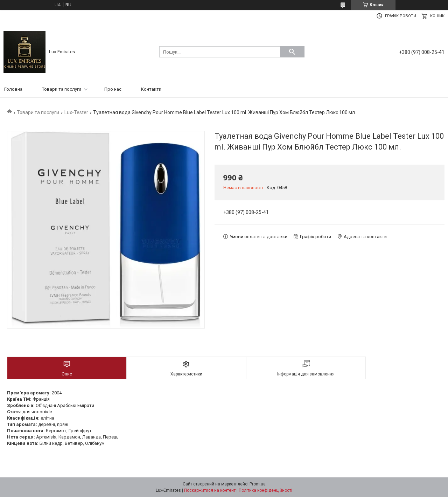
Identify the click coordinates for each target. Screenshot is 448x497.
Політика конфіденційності (265, 490)
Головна (13, 89)
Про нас (113, 89)
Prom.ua (258, 484)
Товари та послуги (62, 89)
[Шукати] (292, 52)
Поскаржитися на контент (210, 490)
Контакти (151, 89)
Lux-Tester (76, 112)
